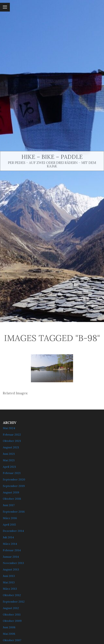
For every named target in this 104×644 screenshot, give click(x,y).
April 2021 (9, 467)
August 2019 (11, 492)
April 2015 (9, 524)
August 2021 (11, 447)
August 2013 (11, 569)
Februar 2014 (12, 550)
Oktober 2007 (12, 640)
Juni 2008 (9, 627)
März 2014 (10, 544)
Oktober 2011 (12, 614)
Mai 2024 (9, 428)
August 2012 (11, 608)
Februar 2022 (12, 435)
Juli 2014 (8, 537)
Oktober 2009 (12, 621)
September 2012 (14, 602)
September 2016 (14, 512)
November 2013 (13, 563)
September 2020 (14, 479)
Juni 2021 (9, 454)
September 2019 (14, 486)
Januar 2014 (11, 557)
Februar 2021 (12, 473)
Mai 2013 (9, 582)
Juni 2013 (9, 576)
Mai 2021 (9, 460)
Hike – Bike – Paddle (52, 157)
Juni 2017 (9, 505)
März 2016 (10, 518)
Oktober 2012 (12, 595)
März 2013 (10, 589)
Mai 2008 (9, 634)
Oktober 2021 (12, 441)
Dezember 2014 (13, 531)
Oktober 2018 (12, 499)
